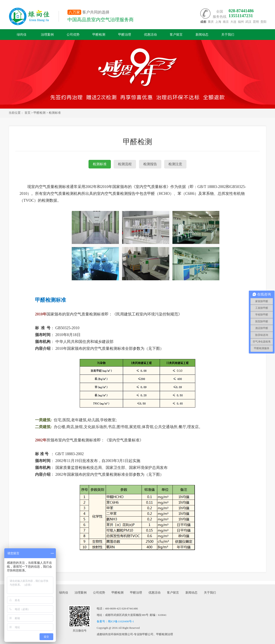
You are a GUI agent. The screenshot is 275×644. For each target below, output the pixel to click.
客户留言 (176, 35)
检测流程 (125, 164)
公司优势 (73, 35)
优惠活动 (150, 35)
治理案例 (47, 35)
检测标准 (100, 164)
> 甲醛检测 (38, 113)
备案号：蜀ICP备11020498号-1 (115, 621)
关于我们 (228, 35)
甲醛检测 (99, 35)
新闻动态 (202, 35)
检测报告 (150, 164)
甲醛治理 (125, 35)
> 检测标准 (54, 113)
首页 (27, 113)
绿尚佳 (22, 35)
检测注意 (175, 164)
